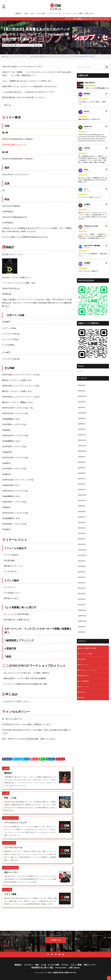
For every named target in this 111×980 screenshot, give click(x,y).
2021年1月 (82, 605)
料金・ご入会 (29, 13)
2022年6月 (82, 522)
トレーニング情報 (86, 654)
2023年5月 (82, 468)
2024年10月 (82, 413)
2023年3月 (82, 479)
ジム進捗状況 (84, 681)
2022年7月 (82, 517)
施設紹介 (18, 13)
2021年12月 (82, 550)
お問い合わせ (89, 13)
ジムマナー (29, 965)
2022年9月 (82, 506)
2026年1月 (82, 391)
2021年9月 (82, 561)
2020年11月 (82, 616)
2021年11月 (82, 555)
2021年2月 (82, 599)
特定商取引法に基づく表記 (42, 968)
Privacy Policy (61, 968)
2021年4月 (82, 588)
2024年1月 (82, 435)
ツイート (80, 371)
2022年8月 (82, 511)
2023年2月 (82, 484)
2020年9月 (82, 627)
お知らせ (83, 692)
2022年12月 (82, 495)
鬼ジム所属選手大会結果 (88, 648)
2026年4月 (82, 385)
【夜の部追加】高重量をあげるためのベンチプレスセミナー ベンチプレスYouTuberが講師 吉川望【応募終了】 (63, 56)
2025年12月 (82, 396)
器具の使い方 (84, 675)
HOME (6, 57)
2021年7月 (82, 572)
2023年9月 (82, 457)
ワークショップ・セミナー (24, 45)
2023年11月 (82, 446)
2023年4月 (82, 473)
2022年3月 (82, 539)
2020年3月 (82, 632)
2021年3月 (82, 594)
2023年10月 (82, 451)
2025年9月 (82, 402)
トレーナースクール (54, 13)
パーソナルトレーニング (15, 822)
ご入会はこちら (56, 940)
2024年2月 (82, 429)
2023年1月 (82, 489)
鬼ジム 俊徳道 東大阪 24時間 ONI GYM (62, 973)
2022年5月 (82, 528)
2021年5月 (82, 583)
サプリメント (84, 665)
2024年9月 (82, 418)
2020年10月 (82, 621)
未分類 (82, 697)
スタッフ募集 (78, 13)
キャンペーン (84, 687)
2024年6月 (82, 424)
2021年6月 (82, 577)
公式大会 (83, 659)
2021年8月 (82, 566)
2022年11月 (82, 500)
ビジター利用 (40, 13)
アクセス (65, 965)
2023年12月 (82, 440)
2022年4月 (82, 533)
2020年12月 (82, 610)
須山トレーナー (11, 872)
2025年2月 (82, 407)
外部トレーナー (90, 965)
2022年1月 (82, 544)
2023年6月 (82, 462)
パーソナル (66, 13)
